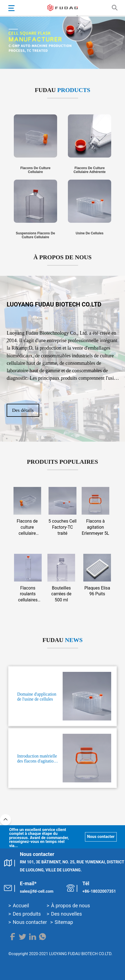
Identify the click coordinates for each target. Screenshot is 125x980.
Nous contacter (100, 837)
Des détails (23, 410)
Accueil (21, 906)
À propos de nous (71, 906)
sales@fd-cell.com (37, 891)
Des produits (27, 914)
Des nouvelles (67, 914)
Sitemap (64, 922)
